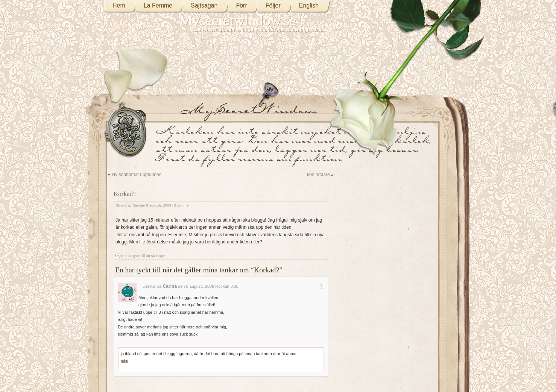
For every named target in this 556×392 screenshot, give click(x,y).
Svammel (182, 205)
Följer (273, 5)
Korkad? (125, 194)
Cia (135, 205)
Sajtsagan (204, 5)
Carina (170, 286)
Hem (119, 5)
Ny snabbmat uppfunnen (137, 175)
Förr (241, 5)
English (309, 5)
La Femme (158, 5)
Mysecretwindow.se (238, 21)
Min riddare (318, 175)
